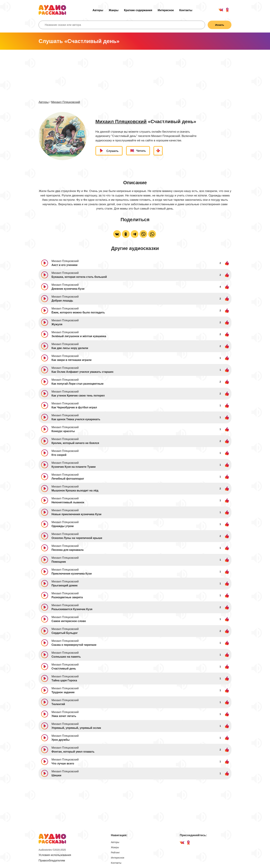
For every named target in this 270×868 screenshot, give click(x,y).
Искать (220, 25)
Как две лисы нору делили (70, 348)
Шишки (56, 775)
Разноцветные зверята (67, 597)
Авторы (98, 10)
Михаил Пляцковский (66, 102)
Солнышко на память (66, 657)
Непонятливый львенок (68, 502)
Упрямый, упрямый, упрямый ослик (76, 728)
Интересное (166, 10)
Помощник (59, 562)
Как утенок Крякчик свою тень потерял (78, 396)
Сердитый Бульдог (65, 633)
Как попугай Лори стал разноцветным (77, 384)
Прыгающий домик (64, 585)
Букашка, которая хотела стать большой (79, 277)
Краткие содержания (138, 10)
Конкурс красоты (63, 431)
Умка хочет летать (64, 716)
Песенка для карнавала (67, 550)
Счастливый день (64, 669)
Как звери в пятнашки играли (71, 360)
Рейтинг (115, 853)
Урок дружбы (61, 740)
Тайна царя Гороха (64, 680)
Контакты (186, 10)
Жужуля (57, 324)
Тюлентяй (58, 704)
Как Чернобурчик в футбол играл (74, 407)
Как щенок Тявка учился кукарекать (76, 419)
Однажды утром (63, 526)
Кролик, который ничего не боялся (75, 443)
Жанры (114, 10)
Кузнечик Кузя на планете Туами (74, 467)
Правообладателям (52, 861)
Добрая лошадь (62, 301)
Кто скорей (59, 455)
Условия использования (55, 855)
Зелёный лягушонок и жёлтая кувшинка (79, 336)
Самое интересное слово (69, 621)
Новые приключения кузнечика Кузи (76, 514)
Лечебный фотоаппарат (68, 479)
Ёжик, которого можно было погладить (78, 312)
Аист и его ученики (64, 265)
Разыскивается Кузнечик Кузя (72, 609)
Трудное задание (63, 692)
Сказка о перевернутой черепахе (74, 645)
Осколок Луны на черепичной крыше (77, 538)
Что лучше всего (63, 763)
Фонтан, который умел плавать (73, 752)
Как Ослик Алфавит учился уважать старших (82, 372)
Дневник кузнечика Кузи (68, 289)
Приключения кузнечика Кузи (72, 574)
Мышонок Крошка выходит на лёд (75, 491)
